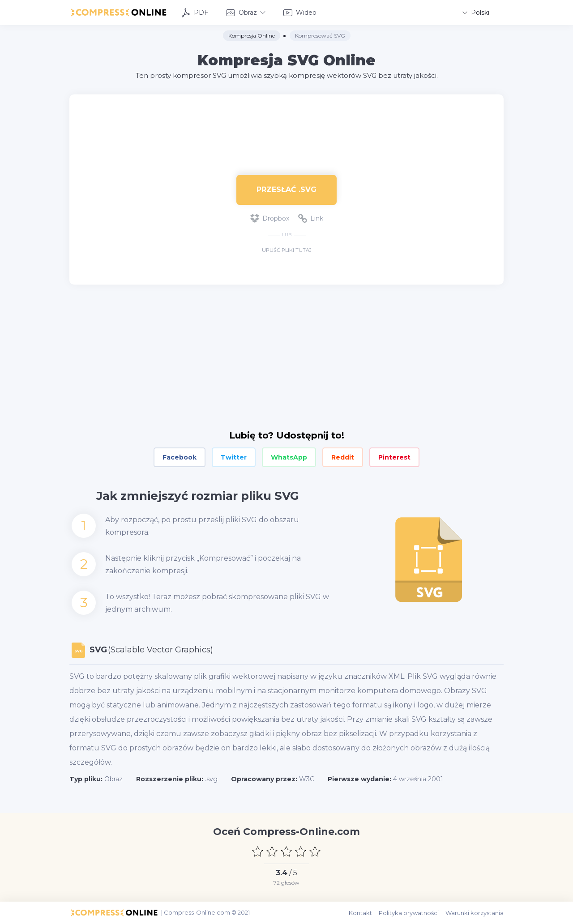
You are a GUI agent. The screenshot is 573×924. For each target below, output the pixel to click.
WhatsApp (289, 457)
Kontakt (360, 913)
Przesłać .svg (286, 189)
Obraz (246, 13)
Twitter (234, 457)
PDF (195, 13)
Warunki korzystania (475, 913)
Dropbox (270, 218)
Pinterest (394, 457)
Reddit (343, 457)
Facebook (180, 457)
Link (311, 218)
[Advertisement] (286, 123)
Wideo (300, 13)
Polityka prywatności (409, 913)
